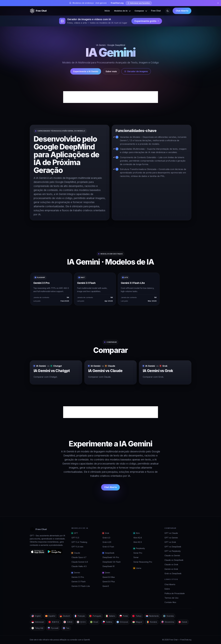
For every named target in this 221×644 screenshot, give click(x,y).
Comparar (139, 11)
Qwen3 (106, 586)
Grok (106, 533)
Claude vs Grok (171, 565)
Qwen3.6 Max (109, 577)
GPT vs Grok (170, 542)
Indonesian (38, 622)
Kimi (137, 533)
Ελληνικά (122, 622)
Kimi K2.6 (138, 538)
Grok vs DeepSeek (173, 574)
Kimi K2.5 (138, 542)
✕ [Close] (218, 3)
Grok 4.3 (106, 538)
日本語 (68, 622)
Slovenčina (168, 622)
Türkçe (137, 616)
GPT (75, 533)
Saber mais (111, 71)
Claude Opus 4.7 (79, 557)
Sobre (167, 589)
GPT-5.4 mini (77, 547)
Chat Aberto (182, 11)
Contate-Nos (170, 602)
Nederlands (152, 616)
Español (50, 616)
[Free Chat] (38, 11)
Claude (76, 553)
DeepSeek (108, 553)
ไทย (66, 628)
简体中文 (54, 622)
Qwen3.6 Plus (109, 582)
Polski (124, 616)
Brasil (94, 622)
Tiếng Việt (37, 628)
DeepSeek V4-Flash (112, 562)
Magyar (137, 622)
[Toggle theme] (168, 11)
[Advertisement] (111, 97)
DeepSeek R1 (108, 566)
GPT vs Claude (171, 533)
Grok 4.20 (107, 542)
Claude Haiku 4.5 (79, 566)
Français (80, 616)
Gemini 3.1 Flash (79, 582)
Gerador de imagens (136, 71)
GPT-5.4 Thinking (79, 542)
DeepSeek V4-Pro (111, 557)
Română (152, 622)
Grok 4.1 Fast (108, 547)
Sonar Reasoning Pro (143, 562)
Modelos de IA (121, 11)
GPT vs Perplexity (173, 551)
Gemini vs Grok (171, 569)
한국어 (81, 622)
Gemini (76, 573)
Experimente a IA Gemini (86, 71)
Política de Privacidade (175, 593)
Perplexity (139, 548)
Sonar (136, 557)
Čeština (107, 622)
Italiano (110, 616)
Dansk (183, 622)
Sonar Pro (138, 553)
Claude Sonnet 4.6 (80, 562)
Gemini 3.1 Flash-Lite (81, 586)
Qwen (106, 573)
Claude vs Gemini (172, 556)
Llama (137, 568)
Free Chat (156, 11)
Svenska (168, 616)
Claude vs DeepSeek (174, 560)
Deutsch (65, 616)
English (36, 616)
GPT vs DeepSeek (173, 547)
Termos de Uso (171, 598)
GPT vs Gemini (171, 538)
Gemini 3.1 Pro (78, 577)
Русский (53, 628)
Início (107, 11)
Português (95, 616)
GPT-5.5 (75, 538)
